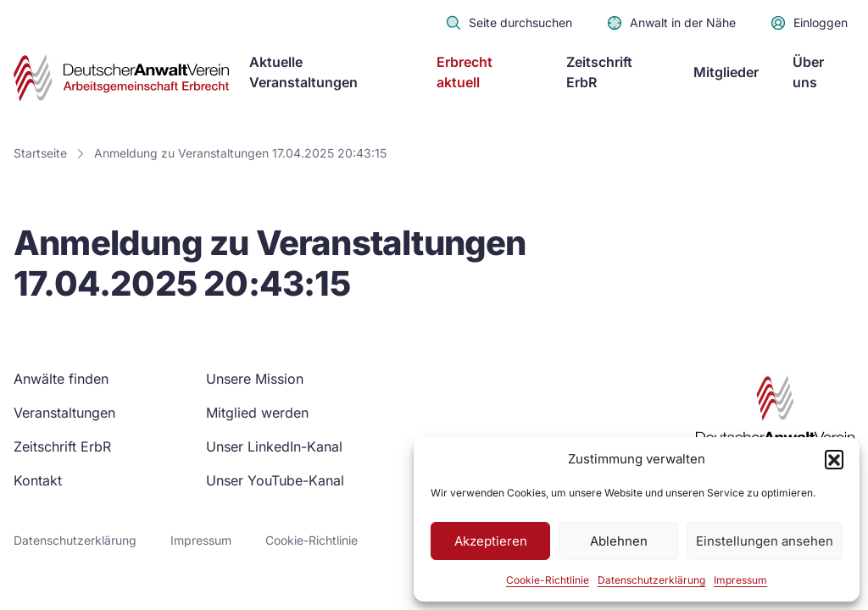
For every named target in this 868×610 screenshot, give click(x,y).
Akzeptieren (491, 541)
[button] (834, 459)
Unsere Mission (255, 379)
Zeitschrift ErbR (599, 72)
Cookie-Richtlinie (548, 580)
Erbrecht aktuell (465, 72)
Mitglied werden (257, 413)
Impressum (740, 580)
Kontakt (38, 480)
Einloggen (809, 23)
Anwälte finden (61, 379)
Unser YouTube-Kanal (275, 480)
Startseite (40, 153)
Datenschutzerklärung (651, 580)
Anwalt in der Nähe (671, 23)
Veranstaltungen (64, 413)
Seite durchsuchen (509, 23)
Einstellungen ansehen (765, 541)
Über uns (808, 72)
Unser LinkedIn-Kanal (274, 446)
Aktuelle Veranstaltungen (303, 72)
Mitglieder (726, 72)
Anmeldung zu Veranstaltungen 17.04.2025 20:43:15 (240, 153)
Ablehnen (619, 541)
